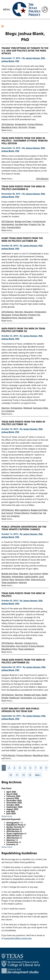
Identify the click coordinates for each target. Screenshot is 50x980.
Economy (11, 844)
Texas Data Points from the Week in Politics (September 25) (23, 661)
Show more (7, 816)
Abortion (19, 312)
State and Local (38, 579)
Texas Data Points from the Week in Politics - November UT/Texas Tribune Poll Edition (25, 141)
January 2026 (13, 798)
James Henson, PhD (35, 58)
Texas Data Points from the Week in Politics (23, 595)
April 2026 (11, 792)
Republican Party (9, 127)
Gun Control (7, 513)
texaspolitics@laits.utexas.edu (18, 938)
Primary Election (35, 124)
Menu (7, 9)
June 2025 (11, 813)
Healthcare (14, 698)
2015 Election (8, 221)
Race (12, 579)
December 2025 (14, 801)
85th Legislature (22, 510)
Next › (38, 775)
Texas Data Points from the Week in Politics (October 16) (23, 423)
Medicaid (28, 408)
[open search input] (45, 10)
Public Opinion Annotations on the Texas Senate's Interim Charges (24, 528)
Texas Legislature (10, 582)
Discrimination (8, 646)
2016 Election (8, 124)
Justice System (31, 577)
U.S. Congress (8, 411)
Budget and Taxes (23, 221)
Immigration (21, 124)
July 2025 (11, 811)
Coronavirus (13, 842)
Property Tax (35, 224)
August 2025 (12, 809)
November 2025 (14, 803)
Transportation (14, 227)
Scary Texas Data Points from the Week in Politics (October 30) (22, 240)
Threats (32, 127)
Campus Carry (31, 643)
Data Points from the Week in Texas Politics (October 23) (23, 330)
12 (23, 775)
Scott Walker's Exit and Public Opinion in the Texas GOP (20, 710)
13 (30, 775)
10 (11, 775)
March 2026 (12, 794)
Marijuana (6, 315)
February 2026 (13, 796)
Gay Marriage (21, 224)
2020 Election (13, 829)
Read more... (7, 130)
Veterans (23, 582)
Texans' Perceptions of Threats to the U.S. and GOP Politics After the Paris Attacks (25, 51)
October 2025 (13, 805)
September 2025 (14, 807)
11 (17, 775)
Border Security (14, 827)
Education (29, 312)
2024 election (13, 836)
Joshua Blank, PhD (10, 61)
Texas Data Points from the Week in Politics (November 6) (23, 188)
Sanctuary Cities (26, 318)
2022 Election (13, 838)
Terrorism (23, 127)
